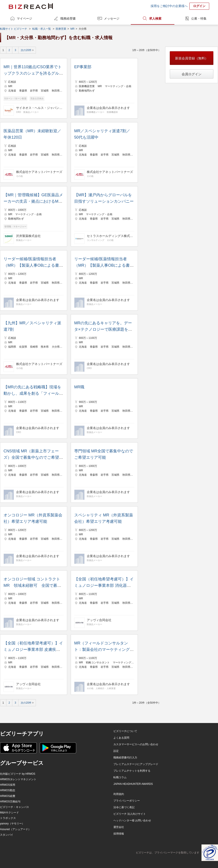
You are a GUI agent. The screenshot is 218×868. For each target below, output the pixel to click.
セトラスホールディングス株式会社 (110, 236)
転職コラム (120, 777)
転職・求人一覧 (42, 29)
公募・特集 (199, 18)
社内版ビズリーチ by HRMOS (18, 774)
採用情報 (119, 834)
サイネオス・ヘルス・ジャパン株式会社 (39, 108)
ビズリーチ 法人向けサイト (130, 814)
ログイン (199, 6)
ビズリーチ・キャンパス (15, 807)
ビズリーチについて (125, 731)
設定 (116, 751)
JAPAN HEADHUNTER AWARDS (133, 784)
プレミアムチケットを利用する (132, 771)
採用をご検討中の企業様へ (169, 6)
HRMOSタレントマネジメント (18, 779)
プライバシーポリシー (127, 801)
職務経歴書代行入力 (125, 758)
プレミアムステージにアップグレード (136, 764)
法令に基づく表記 (124, 807)
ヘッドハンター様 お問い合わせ (132, 820)
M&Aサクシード (9, 813)
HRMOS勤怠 (8, 790)
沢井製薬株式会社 (28, 236)
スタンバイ (7, 835)
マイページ (24, 18)
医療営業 (61, 29)
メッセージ (112, 18)
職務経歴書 (68, 18)
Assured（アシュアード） (15, 829)
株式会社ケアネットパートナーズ (39, 172)
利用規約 (119, 794)
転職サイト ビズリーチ (14, 29)
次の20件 (26, 50)
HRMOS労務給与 (10, 802)
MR (73, 29)
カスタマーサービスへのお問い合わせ (136, 744)
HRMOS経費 (8, 796)
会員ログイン (192, 74)
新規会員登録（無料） (192, 58)
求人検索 (155, 18)
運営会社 (119, 827)
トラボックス (8, 818)
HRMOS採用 (8, 785)
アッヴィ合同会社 (99, 620)
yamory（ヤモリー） (12, 824)
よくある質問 (121, 738)
